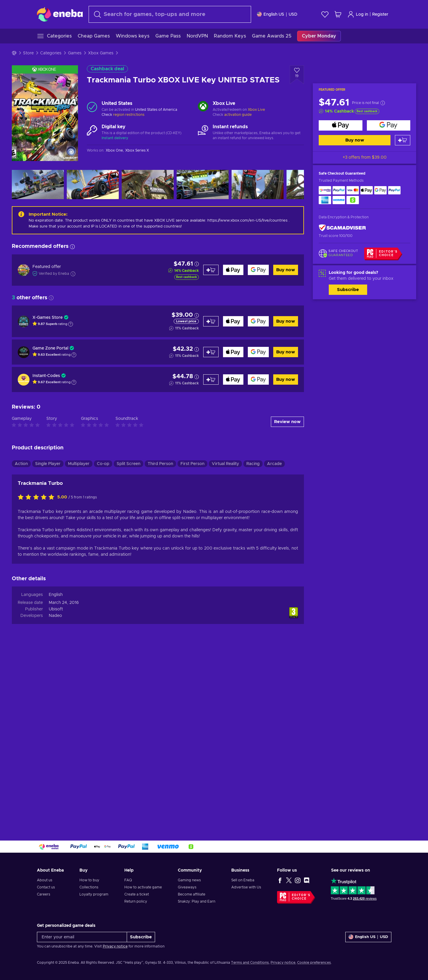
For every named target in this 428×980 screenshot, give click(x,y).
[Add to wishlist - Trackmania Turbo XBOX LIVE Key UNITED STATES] (297, 75)
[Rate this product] (38, 498)
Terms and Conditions (250, 963)
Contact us (46, 887)
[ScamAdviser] (342, 228)
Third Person (160, 464)
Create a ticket (137, 894)
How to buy (89, 880)
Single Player (48, 464)
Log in (358, 14)
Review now (287, 422)
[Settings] (277, 14)
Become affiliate (192, 894)
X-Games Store (48, 318)
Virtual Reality (225, 464)
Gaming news (189, 880)
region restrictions (129, 115)
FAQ (128, 880)
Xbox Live (256, 110)
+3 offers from (365, 157)
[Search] (170, 14)
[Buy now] (341, 125)
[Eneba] (60, 14)
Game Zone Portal (50, 348)
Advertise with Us (246, 887)
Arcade (274, 464)
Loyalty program (94, 894)
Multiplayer (79, 464)
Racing (253, 464)
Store (28, 53)
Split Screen (128, 464)
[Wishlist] (325, 14)
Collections (89, 887)
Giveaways (187, 887)
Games (75, 53)
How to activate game (143, 887)
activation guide (238, 115)
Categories (51, 53)
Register (380, 14)
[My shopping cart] (338, 14)
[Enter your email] (82, 937)
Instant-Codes (46, 376)
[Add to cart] (403, 140)
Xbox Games (101, 53)
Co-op (103, 464)
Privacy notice (115, 946)
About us (45, 880)
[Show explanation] (71, 324)
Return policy (136, 901)
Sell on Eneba (243, 880)
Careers (44, 894)
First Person (192, 464)
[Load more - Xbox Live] (203, 107)
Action (21, 464)
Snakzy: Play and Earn (197, 901)
